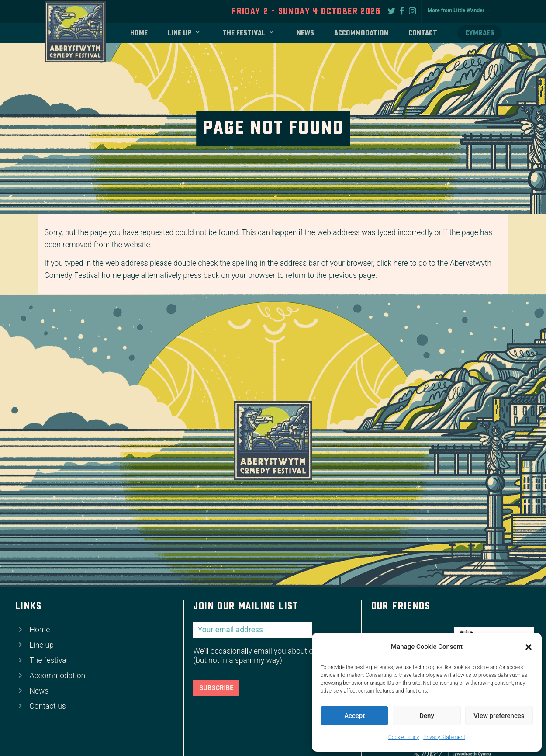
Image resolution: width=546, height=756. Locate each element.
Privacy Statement (444, 737)
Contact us (48, 706)
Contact (423, 33)
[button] (529, 647)
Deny (427, 716)
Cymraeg (480, 33)
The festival (244, 33)
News (305, 33)
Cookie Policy (404, 737)
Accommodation (361, 33)
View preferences (499, 716)
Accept (354, 716)
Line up (180, 33)
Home (139, 33)
